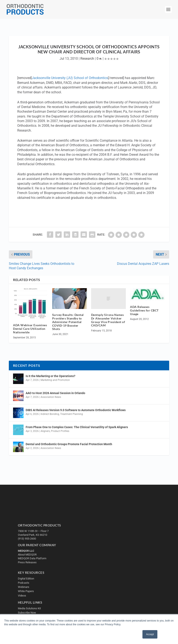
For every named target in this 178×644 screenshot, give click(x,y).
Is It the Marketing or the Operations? (50, 376)
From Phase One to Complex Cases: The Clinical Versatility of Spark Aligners (77, 427)
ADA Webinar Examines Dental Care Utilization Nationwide (30, 329)
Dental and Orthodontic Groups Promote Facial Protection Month (69, 444)
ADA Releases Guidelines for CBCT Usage (144, 310)
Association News (51, 397)
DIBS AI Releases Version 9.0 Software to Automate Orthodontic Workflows (76, 410)
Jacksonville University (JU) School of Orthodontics (70, 78)
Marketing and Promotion (55, 380)
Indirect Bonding (50, 414)
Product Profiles (60, 431)
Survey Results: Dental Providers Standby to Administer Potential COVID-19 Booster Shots (68, 322)
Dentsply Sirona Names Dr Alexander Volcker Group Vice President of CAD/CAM (108, 320)
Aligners (45, 431)
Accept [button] (150, 634)
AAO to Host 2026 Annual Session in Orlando (55, 393)
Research (87, 59)
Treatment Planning (72, 414)
